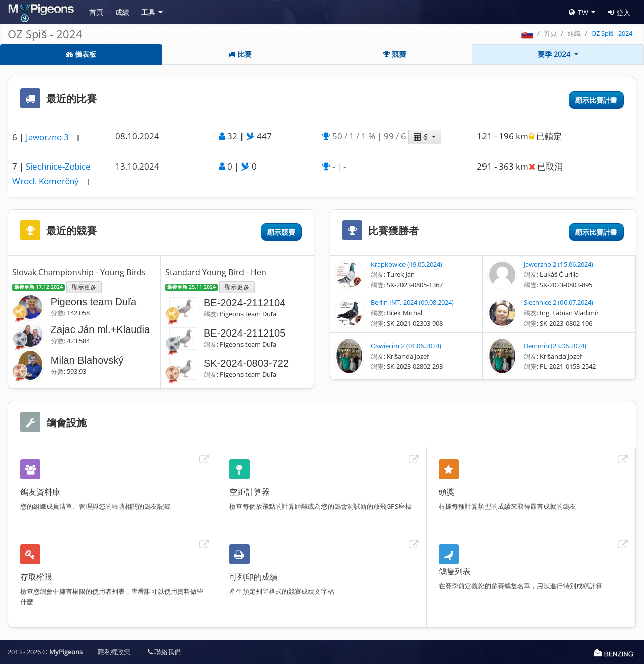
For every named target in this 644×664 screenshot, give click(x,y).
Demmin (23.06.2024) (555, 346)
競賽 (395, 54)
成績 (122, 12)
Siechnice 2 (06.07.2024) (558, 302)
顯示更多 (84, 287)
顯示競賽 (281, 232)
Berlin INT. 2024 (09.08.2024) (412, 302)
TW (578, 12)
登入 (619, 12)
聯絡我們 (164, 652)
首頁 (96, 12)
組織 (574, 33)
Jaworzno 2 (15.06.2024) (558, 264)
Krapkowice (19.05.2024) (407, 264)
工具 (148, 12)
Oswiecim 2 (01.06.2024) (406, 346)
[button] (78, 138)
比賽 (240, 54)
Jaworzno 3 (48, 137)
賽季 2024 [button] (555, 54)
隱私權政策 (114, 652)
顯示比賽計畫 (596, 100)
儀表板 (81, 54)
